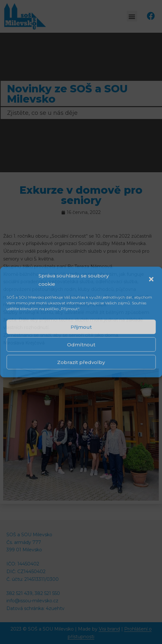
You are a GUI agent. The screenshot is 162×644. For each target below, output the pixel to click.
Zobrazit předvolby (81, 362)
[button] (152, 280)
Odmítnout (81, 344)
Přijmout (81, 327)
